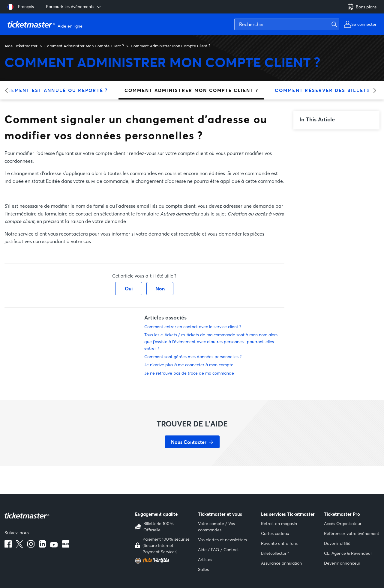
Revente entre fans (279, 543)
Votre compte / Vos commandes (216, 527)
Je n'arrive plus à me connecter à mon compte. (189, 365)
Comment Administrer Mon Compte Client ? (84, 46)
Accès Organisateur (343, 523)
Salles (203, 569)
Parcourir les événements (74, 7)
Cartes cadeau (275, 533)
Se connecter (364, 24)
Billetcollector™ (275, 553)
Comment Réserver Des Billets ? (325, 90)
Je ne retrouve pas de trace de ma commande (189, 373)
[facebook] (8, 546)
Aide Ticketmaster (21, 46)
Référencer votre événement (352, 533)
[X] (19, 546)
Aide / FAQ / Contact (218, 549)
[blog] (66, 546)
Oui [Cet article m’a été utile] (129, 288)
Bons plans (362, 7)
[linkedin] (42, 546)
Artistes (205, 559)
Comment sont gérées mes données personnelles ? (193, 356)
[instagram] (31, 546)
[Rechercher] (287, 24)
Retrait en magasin (279, 523)
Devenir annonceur (342, 563)
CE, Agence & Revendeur (348, 553)
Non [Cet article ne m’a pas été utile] (160, 288)
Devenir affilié (337, 543)
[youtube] (54, 546)
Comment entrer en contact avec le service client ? (193, 327)
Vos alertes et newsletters (222, 540)
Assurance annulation (281, 563)
